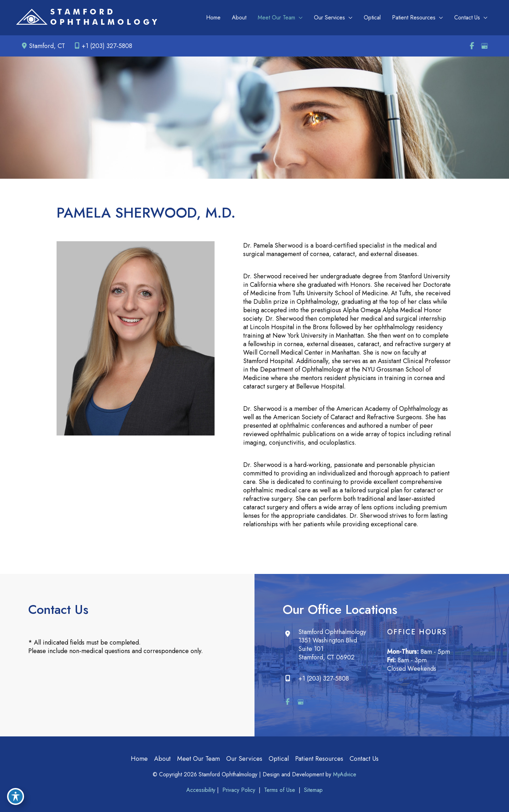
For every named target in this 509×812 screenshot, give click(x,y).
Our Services (244, 759)
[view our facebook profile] (472, 46)
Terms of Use (280, 790)
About (162, 759)
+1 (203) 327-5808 (102, 46)
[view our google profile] (484, 46)
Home (139, 759)
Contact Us (364, 759)
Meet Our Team (198, 759)
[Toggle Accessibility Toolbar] (16, 796)
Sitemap (312, 790)
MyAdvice (345, 774)
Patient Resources (319, 759)
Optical (279, 759)
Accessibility (201, 790)
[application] (299, 18)
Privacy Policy (239, 790)
